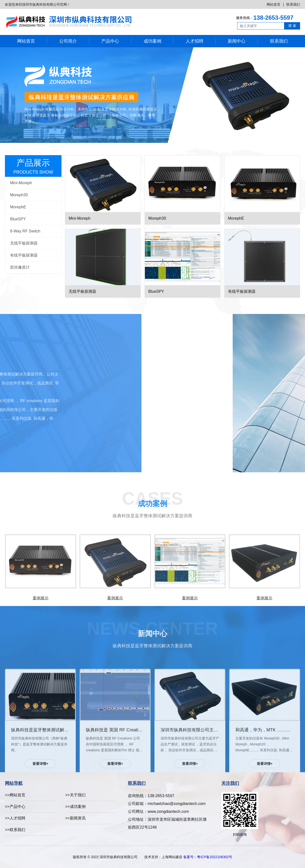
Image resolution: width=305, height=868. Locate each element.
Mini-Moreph (21, 183)
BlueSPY (18, 219)
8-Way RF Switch (25, 231)
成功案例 (152, 41)
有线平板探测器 (24, 255)
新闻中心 (237, 41)
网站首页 (274, 4)
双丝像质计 (20, 267)
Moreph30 (19, 195)
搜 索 (292, 26)
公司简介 (68, 41)
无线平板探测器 (24, 243)
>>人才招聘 (15, 818)
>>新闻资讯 (75, 818)
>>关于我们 (75, 795)
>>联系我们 (15, 830)
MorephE (18, 207)
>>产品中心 (15, 807)
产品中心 (110, 41)
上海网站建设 (172, 857)
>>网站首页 (15, 795)
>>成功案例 (75, 807)
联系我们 (293, 4)
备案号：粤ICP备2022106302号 (208, 857)
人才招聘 (195, 41)
